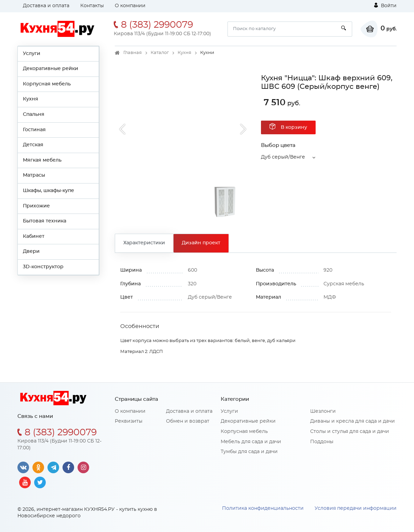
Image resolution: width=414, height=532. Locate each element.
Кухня (31, 99)
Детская (33, 145)
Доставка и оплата (46, 6)
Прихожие (36, 206)
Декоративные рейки (51, 69)
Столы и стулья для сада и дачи (350, 432)
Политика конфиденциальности (263, 508)
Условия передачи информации (356, 508)
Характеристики (144, 243)
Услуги (32, 54)
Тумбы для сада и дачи (249, 452)
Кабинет (34, 236)
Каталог (160, 53)
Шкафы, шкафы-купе (49, 191)
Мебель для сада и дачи (251, 442)
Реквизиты (129, 421)
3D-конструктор (43, 267)
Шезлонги (323, 411)
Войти (385, 5)
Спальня (34, 114)
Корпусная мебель (47, 84)
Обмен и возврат (188, 421)
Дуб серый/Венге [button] (283, 157)
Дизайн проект (201, 243)
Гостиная (34, 130)
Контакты (92, 6)
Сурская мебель (344, 284)
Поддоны (322, 442)
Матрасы (34, 175)
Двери (31, 251)
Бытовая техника (45, 221)
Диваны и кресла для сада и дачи (353, 421)
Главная (133, 53)
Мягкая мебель (42, 160)
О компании (130, 6)
